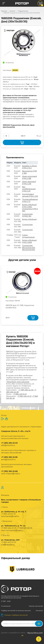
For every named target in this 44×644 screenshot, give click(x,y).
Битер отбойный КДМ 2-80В (29, 241)
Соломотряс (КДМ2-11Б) (27, 215)
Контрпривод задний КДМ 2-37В (30, 195)
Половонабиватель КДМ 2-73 (30, 200)
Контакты (39, 611)
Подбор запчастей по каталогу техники (16, 611)
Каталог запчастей (36, 606)
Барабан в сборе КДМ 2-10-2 (29, 167)
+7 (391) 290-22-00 (26, 390)
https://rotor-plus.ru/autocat (18, 382)
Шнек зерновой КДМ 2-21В (29, 183)
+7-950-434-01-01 (24, 396)
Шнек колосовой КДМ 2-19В (29, 177)
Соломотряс (27, 225)
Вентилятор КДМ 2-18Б (29, 172)
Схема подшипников (28, 236)
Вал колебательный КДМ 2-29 (29, 189)
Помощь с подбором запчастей (14, 615)
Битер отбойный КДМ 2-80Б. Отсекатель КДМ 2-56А (30, 208)
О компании (6, 606)
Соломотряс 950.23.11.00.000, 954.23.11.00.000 (29, 248)
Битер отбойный (29, 219)
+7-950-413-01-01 (20, 394)
